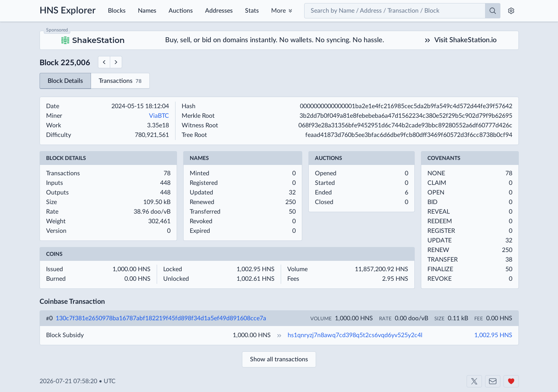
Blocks (117, 11)
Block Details (65, 81)
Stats (252, 11)
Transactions (120, 82)
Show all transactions (279, 359)
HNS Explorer (68, 11)
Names (147, 11)
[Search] (493, 11)
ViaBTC (159, 116)
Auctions (181, 11)
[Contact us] (493, 381)
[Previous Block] (104, 62)
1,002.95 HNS (493, 335)
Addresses (219, 11)
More (278, 11)
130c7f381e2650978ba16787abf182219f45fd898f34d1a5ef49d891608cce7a (161, 318)
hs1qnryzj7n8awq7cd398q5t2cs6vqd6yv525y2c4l (355, 335)
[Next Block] (116, 62)
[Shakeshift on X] (474, 381)
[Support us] (511, 381)
